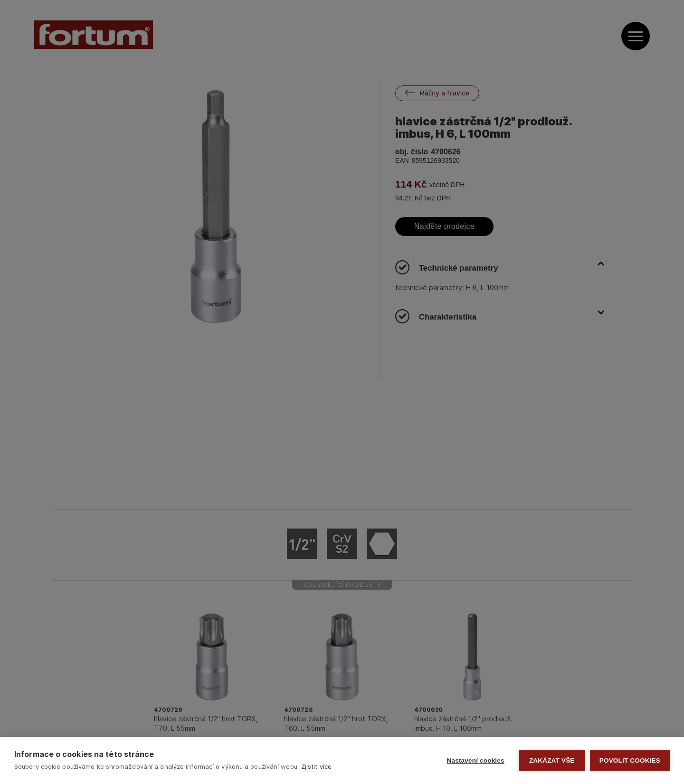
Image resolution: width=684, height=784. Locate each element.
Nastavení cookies (476, 760)
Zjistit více (316, 766)
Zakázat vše (552, 760)
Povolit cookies (630, 760)
